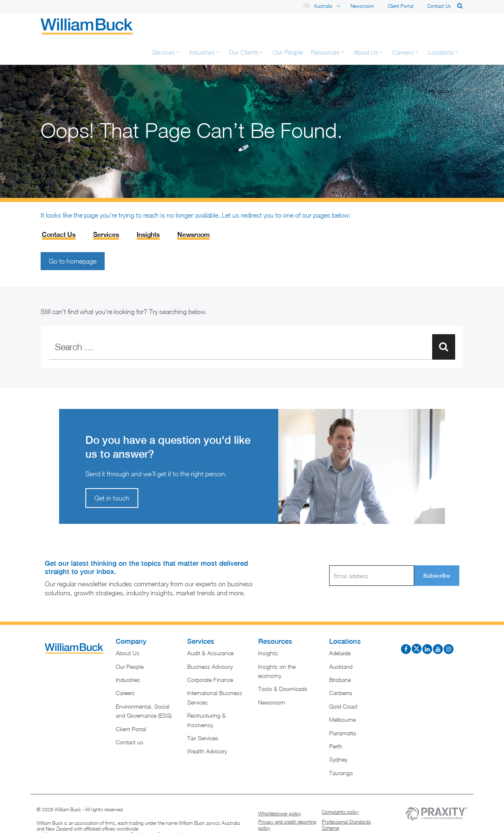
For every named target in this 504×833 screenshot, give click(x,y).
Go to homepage (73, 236)
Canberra (340, 668)
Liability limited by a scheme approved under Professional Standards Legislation (120, 810)
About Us (128, 628)
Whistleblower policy (280, 789)
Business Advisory (210, 642)
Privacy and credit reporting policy (287, 800)
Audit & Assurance (210, 628)
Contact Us (59, 210)
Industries (128, 655)
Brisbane (340, 655)
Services (106, 210)
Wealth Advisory (207, 726)
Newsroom (362, 6)
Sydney (338, 735)
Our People (130, 642)
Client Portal (401, 6)
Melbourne (342, 695)
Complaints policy (340, 787)
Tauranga (341, 748)
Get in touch (112, 473)
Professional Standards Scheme (346, 800)
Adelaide (340, 628)
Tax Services (203, 713)
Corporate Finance (210, 655)
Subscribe (437, 551)
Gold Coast (343, 682)
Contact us (439, 6)
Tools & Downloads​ (283, 664)
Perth (336, 722)
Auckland (341, 642)
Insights (148, 210)
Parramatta (342, 708)
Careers (125, 668)
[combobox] (252, 322)
